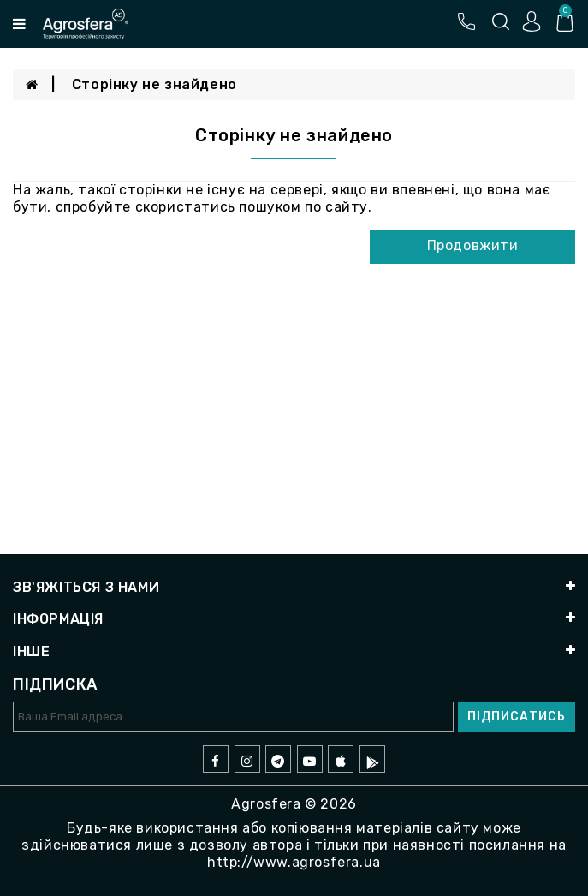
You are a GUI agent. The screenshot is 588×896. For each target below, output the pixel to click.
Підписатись (517, 717)
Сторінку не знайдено (154, 84)
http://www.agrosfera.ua (294, 862)
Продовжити (473, 245)
